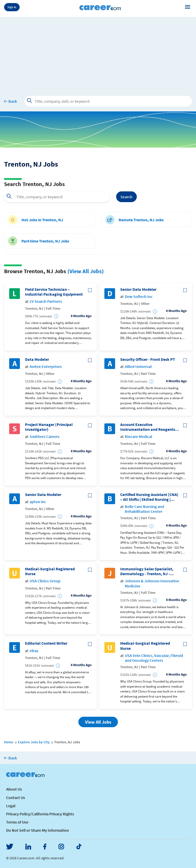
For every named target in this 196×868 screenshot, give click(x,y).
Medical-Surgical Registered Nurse (50, 571)
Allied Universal (138, 367)
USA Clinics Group (45, 581)
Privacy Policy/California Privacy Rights (40, 814)
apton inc (38, 502)
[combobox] (57, 197)
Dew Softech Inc (139, 297)
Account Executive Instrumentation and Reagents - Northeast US (149, 427)
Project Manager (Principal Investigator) (49, 427)
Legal (11, 806)
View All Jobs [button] (98, 722)
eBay (34, 651)
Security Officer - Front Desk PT (148, 359)
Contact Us (16, 797)
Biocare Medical (138, 437)
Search (126, 197)
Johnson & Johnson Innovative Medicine (152, 583)
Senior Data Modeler (138, 289)
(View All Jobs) (86, 271)
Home (9, 742)
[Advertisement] (98, 53)
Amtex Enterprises (46, 367)
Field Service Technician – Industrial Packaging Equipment (54, 292)
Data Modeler (37, 359)
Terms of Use (17, 822)
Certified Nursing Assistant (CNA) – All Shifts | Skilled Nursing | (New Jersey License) (149, 497)
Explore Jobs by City (34, 742)
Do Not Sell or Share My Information (38, 830)
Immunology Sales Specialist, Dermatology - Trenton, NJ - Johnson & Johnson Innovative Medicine (148, 571)
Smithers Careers (45, 437)
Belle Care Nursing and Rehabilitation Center (144, 509)
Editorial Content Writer (46, 643)
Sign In (12, 7)
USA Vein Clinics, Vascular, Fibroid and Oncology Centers (154, 658)
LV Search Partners (46, 301)
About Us (14, 789)
